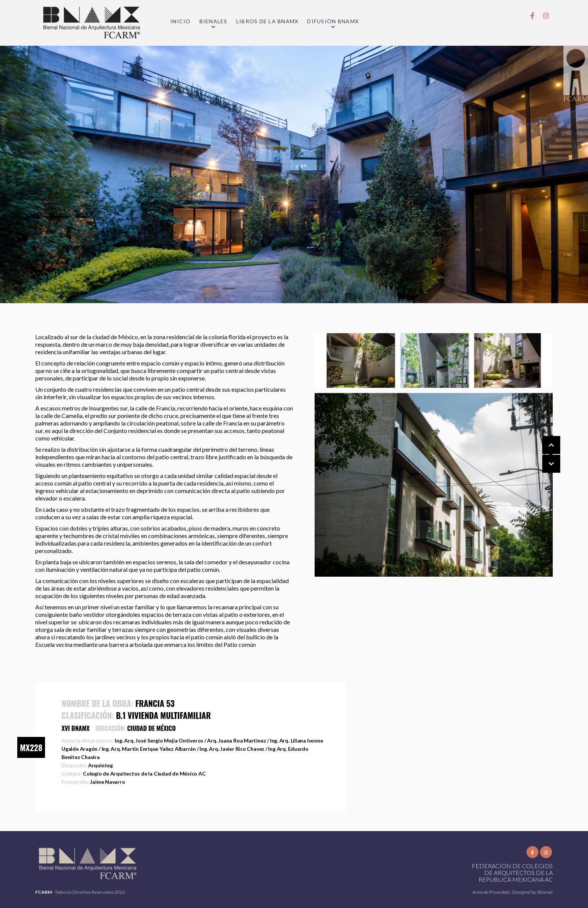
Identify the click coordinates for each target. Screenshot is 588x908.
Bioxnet (545, 892)
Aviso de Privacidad (491, 892)
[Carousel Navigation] (544, 455)
